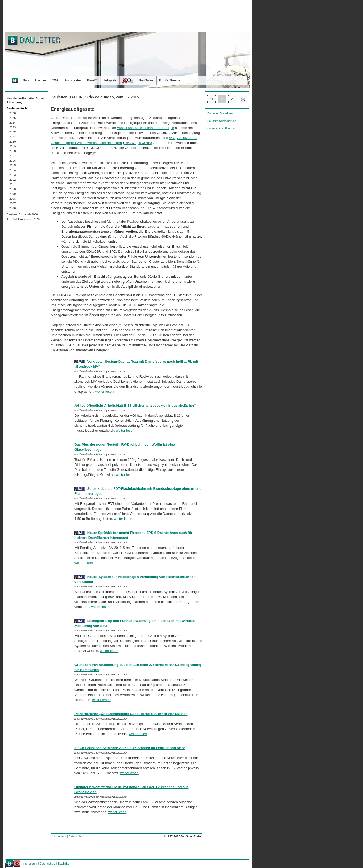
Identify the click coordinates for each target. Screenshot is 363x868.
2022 (12, 132)
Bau (26, 80)
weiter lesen (104, 392)
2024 (12, 123)
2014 (12, 170)
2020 (12, 142)
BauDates (146, 80)
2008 (12, 199)
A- (233, 99)
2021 (12, 137)
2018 (12, 151)
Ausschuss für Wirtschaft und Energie (146, 128)
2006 (12, 208)
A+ (211, 99)
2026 (12, 113)
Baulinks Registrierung (222, 121)
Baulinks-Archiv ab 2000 (22, 214)
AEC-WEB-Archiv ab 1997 (23, 219)
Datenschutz (76, 836)
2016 (12, 161)
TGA (55, 80)
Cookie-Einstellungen (221, 128)
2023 (12, 127)
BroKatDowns (170, 80)
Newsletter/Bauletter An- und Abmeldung (27, 100)
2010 (12, 189)
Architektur (73, 80)
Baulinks (64, 864)
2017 (12, 156)
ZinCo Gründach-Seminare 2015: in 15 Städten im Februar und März (130, 748)
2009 (12, 194)
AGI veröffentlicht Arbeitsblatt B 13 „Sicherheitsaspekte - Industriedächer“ (135, 406)
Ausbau (40, 80)
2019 (12, 146)
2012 (12, 180)
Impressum (59, 836)
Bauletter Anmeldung (221, 113)
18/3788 (145, 143)
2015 (12, 165)
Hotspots (110, 80)
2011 (12, 184)
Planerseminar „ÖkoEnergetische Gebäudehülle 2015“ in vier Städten (131, 714)
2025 (12, 118)
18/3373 (130, 143)
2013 (12, 175)
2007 (12, 203)
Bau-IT (92, 80)
